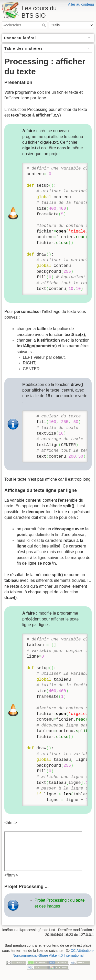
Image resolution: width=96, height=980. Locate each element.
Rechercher (44, 25)
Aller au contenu (81, 4)
